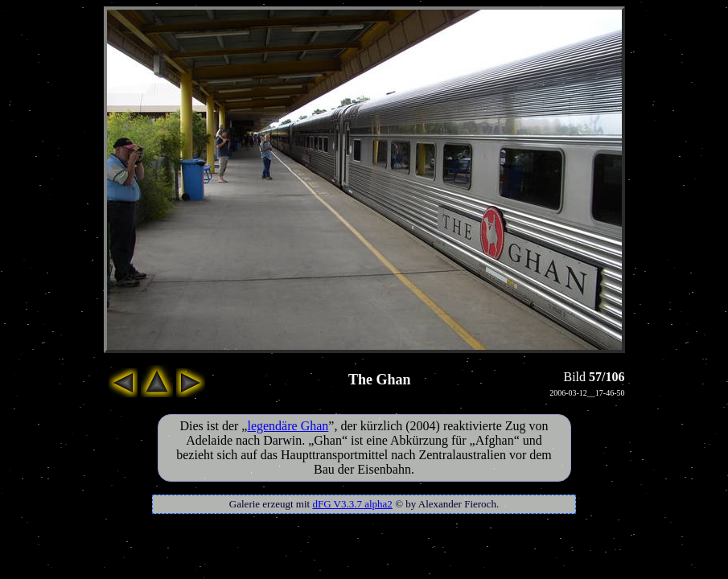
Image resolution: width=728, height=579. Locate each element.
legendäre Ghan (288, 426)
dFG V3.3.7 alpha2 (352, 504)
